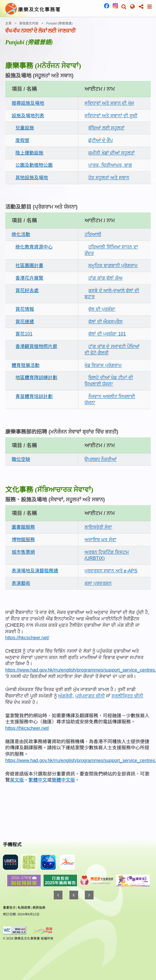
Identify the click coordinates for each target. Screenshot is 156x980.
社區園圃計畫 (29, 266)
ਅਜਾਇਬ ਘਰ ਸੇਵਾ (101, 540)
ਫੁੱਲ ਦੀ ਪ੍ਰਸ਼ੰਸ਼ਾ (102, 309)
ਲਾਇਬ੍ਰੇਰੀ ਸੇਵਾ (98, 527)
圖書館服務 (23, 527)
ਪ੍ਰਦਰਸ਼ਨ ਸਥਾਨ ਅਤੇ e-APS (111, 571)
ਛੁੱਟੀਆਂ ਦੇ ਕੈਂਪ (101, 140)
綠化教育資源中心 (34, 247)
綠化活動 (21, 234)
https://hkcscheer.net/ (27, 638)
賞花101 (24, 334)
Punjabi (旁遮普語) (59, 23)
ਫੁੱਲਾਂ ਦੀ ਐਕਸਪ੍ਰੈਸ (105, 322)
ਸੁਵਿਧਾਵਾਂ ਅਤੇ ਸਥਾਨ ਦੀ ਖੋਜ (109, 103)
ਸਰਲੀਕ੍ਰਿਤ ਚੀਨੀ (127, 696)
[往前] (58, 895)
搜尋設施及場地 (28, 103)
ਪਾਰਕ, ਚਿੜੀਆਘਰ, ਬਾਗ (110, 165)
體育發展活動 (26, 365)
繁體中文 (38, 780)
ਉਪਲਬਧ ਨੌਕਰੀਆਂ (101, 459)
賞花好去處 (27, 291)
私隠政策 (24, 908)
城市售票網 (23, 552)
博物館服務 (23, 540)
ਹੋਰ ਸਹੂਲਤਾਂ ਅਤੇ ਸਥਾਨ (109, 178)
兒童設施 (25, 128)
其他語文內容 (29, 23)
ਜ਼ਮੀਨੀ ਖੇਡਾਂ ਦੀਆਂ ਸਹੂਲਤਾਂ (111, 153)
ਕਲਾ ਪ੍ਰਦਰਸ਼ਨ (98, 583)
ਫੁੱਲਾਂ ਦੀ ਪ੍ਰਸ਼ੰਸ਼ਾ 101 (107, 334)
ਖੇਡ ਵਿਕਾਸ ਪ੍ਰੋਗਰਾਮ (103, 365)
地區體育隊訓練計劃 (36, 378)
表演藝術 (21, 583)
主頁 (8, 23)
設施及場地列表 (28, 116)
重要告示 (9, 908)
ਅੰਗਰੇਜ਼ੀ (65, 696)
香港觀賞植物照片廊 (36, 346)
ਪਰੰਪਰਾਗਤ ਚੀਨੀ (90, 696)
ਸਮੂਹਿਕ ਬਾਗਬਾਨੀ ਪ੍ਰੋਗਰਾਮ (113, 266)
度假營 (22, 140)
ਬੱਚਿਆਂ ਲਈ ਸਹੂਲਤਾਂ (106, 128)
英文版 (17, 780)
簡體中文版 (63, 780)
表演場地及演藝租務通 (35, 571)
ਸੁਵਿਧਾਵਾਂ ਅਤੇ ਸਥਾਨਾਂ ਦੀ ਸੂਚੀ (111, 116)
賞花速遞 (25, 322)
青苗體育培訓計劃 (34, 396)
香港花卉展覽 (29, 278)
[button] (124, 7)
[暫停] (74, 895)
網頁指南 (39, 908)
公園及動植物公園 (34, 165)
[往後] (89, 895)
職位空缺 (21, 459)
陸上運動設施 (29, 153)
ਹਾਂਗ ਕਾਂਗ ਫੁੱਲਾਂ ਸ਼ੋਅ (105, 278)
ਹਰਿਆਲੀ (93, 234)
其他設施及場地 (32, 178)
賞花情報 (25, 309)
